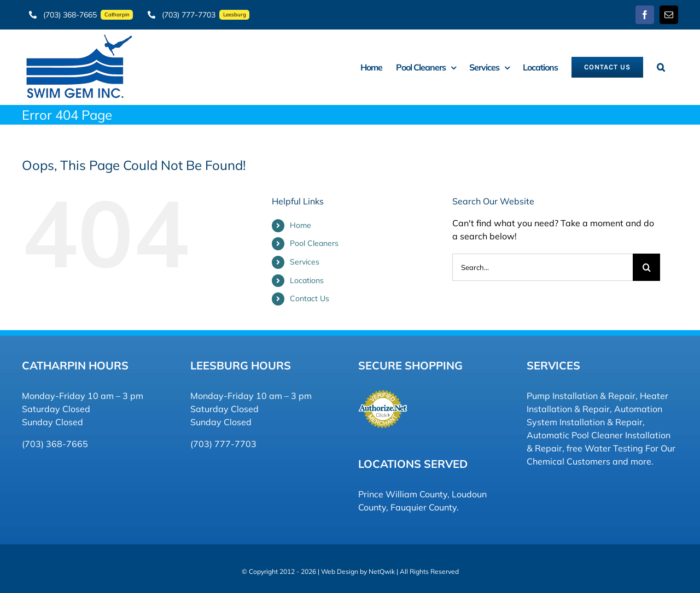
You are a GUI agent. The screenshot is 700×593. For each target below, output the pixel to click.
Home (301, 225)
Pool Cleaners (314, 243)
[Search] (646, 267)
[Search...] (542, 267)
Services (305, 262)
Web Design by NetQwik (358, 571)
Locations (307, 280)
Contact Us (310, 298)
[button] (661, 67)
